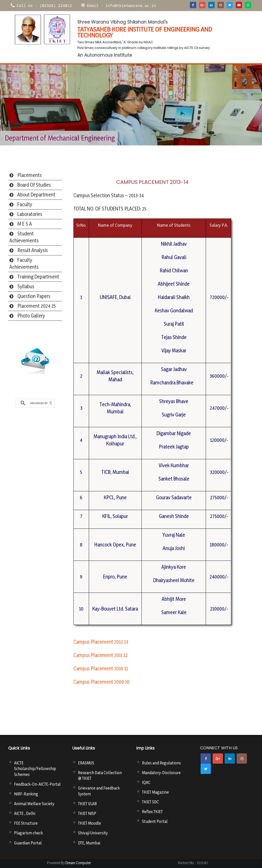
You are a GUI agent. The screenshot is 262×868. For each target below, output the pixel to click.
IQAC (146, 782)
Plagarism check (28, 833)
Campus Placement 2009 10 (101, 682)
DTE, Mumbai (89, 843)
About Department (36, 195)
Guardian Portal (28, 843)
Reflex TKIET (152, 812)
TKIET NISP (87, 813)
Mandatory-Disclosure (161, 773)
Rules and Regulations (161, 763)
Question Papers (34, 296)
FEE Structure (26, 823)
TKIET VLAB (87, 804)
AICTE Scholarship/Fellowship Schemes (35, 769)
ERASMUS (86, 763)
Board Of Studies (34, 185)
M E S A (25, 224)
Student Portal (155, 821)
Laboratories (30, 214)
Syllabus (26, 286)
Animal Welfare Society (34, 804)
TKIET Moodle (90, 823)
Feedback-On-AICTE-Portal (37, 784)
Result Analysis (33, 250)
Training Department (38, 277)
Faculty (25, 204)
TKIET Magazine (155, 792)
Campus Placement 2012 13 (101, 642)
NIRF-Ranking (26, 794)
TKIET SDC (150, 802)
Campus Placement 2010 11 (101, 669)
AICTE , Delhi (25, 813)
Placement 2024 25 (37, 306)
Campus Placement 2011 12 (101, 655)
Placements (30, 175)
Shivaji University (93, 833)
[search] (41, 403)
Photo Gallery (31, 316)
